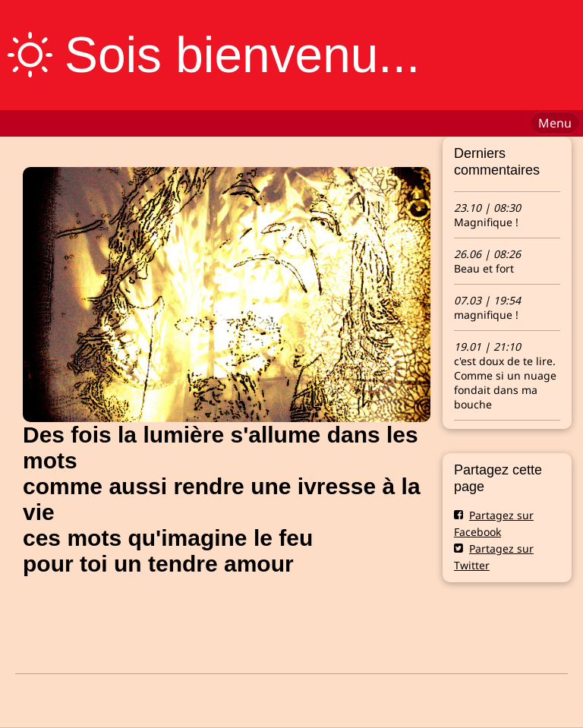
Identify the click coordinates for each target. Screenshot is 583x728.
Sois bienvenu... (242, 55)
